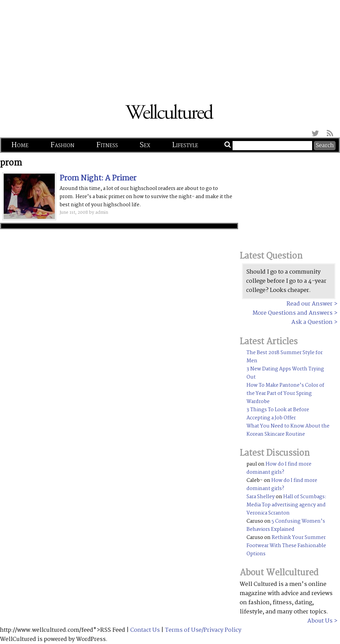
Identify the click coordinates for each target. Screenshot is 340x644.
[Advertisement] (170, 48)
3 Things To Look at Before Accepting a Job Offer (278, 414)
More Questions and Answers (293, 313)
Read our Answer (310, 304)
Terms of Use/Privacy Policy (203, 630)
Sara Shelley (261, 497)
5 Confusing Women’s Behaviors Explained (286, 525)
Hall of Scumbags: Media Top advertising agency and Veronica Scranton (286, 505)
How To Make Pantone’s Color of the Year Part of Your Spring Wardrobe (285, 394)
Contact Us (145, 630)
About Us (320, 621)
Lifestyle (185, 145)
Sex (145, 145)
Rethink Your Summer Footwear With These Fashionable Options (286, 546)
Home (20, 145)
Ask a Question (312, 322)
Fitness (107, 145)
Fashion (62, 145)
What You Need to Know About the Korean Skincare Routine (288, 430)
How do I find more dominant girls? (279, 468)
